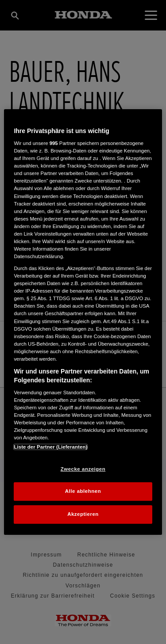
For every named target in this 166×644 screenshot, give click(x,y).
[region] (83, 322)
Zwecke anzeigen (83, 469)
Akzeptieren (83, 514)
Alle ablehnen (83, 492)
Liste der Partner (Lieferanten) (50, 447)
